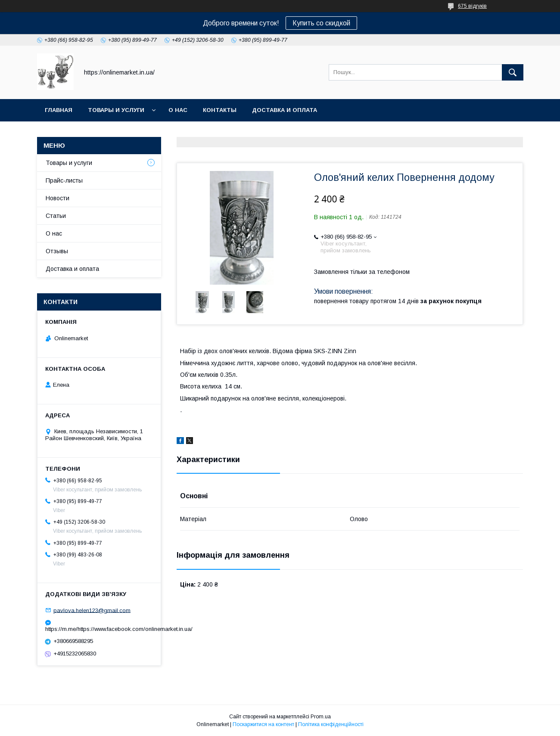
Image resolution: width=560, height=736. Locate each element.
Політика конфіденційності (331, 724)
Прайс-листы (64, 180)
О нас (178, 110)
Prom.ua (321, 717)
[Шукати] (513, 72)
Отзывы (57, 251)
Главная (59, 110)
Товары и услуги (116, 110)
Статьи (56, 216)
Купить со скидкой (321, 23)
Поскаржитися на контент (263, 724)
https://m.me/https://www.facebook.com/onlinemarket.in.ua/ (99, 629)
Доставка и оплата (285, 110)
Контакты (220, 110)
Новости (58, 198)
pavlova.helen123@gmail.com (92, 610)
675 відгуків (472, 6)
